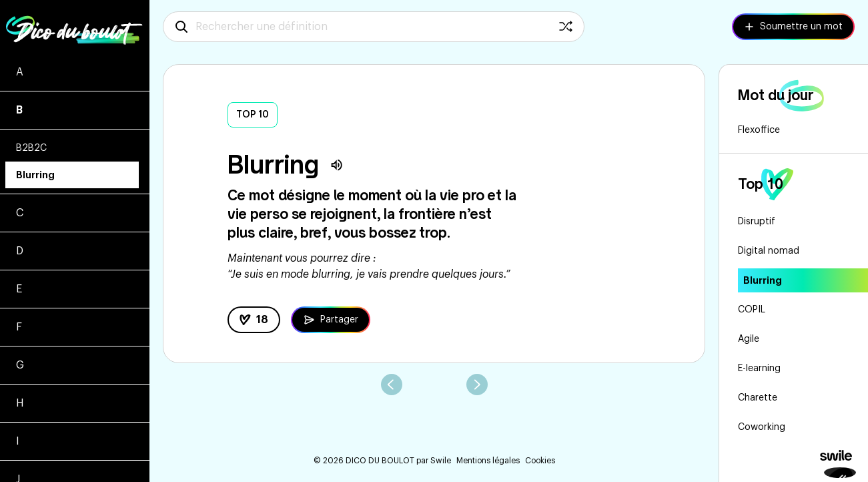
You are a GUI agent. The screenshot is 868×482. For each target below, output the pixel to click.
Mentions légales (488, 461)
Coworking (762, 427)
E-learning (759, 369)
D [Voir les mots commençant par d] (20, 251)
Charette (758, 398)
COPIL (752, 310)
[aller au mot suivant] (477, 385)
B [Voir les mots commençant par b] (19, 110)
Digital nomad (769, 251)
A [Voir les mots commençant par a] (20, 72)
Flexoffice (759, 130)
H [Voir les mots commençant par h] (20, 403)
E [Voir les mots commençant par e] (19, 289)
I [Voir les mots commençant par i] (18, 441)
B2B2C (31, 148)
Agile (749, 339)
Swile (441, 461)
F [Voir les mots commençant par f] (19, 327)
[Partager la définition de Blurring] (331, 320)
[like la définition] (254, 320)
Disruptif (757, 222)
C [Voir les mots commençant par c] (20, 213)
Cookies (540, 461)
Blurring (35, 175)
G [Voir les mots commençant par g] (20, 365)
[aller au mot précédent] (392, 385)
